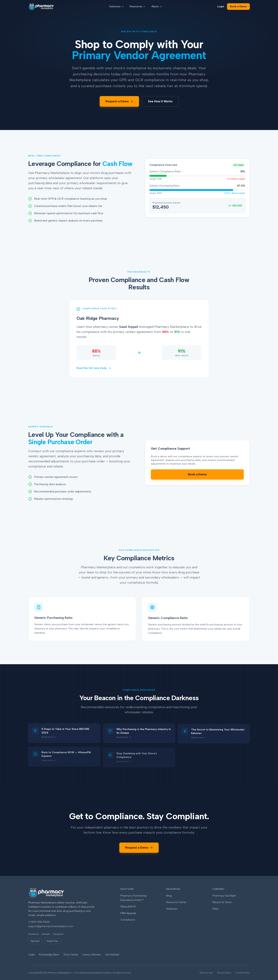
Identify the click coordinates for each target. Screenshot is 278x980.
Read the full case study (94, 369)
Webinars (172, 909)
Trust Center (71, 955)
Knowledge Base (49, 955)
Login (221, 6)
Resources (138, 6)
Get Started (112, 955)
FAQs (216, 909)
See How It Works (160, 101)
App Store (35, 941)
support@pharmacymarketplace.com (51, 926)
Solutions (117, 6)
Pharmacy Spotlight (224, 896)
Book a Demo (238, 6)
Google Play (52, 941)
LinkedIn (46, 934)
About (157, 6)
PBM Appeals (128, 913)
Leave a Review (92, 955)
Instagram (58, 934)
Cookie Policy (243, 973)
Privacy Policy (224, 973)
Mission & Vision (222, 902)
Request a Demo (119, 101)
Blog (169, 896)
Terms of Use (206, 973)
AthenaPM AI (128, 907)
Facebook (33, 934)
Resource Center (176, 902)
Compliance (128, 920)
